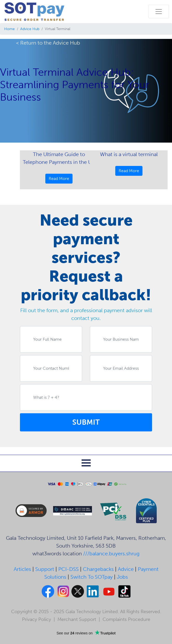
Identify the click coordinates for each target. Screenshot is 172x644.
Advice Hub (30, 29)
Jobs (122, 577)
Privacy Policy (37, 619)
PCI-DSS (69, 569)
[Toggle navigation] (159, 12)
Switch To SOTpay (92, 577)
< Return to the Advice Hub (48, 43)
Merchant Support (77, 619)
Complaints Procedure (126, 619)
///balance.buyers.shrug (111, 554)
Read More (59, 178)
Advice (126, 569)
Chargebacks (98, 569)
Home (9, 29)
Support (45, 569)
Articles (22, 569)
